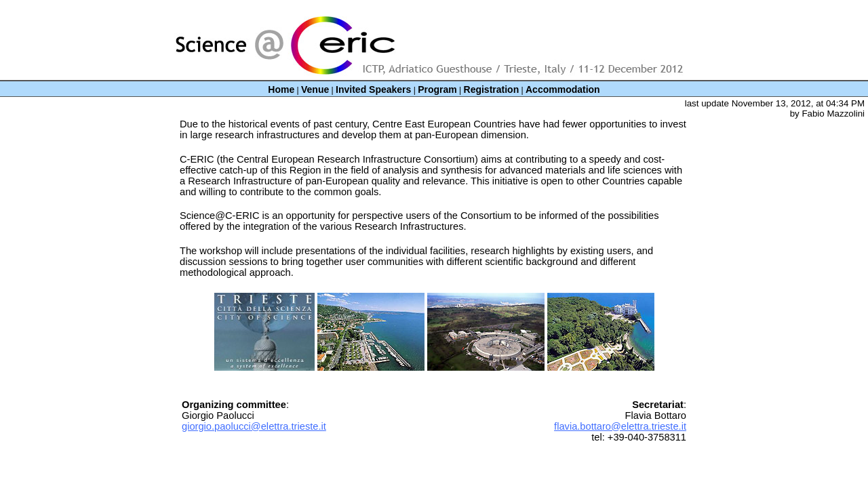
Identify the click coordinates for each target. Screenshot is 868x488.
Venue (315, 89)
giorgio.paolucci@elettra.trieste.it (254, 426)
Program (437, 89)
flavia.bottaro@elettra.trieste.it (620, 426)
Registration (492, 89)
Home (281, 89)
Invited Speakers (373, 89)
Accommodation (563, 89)
